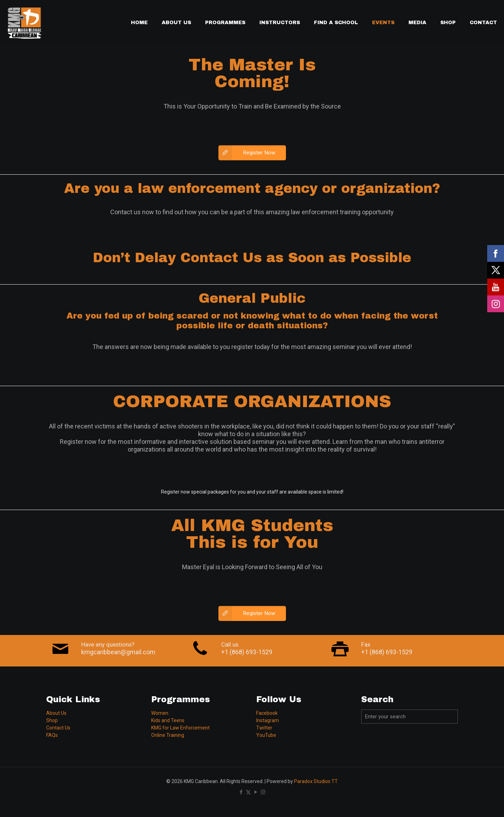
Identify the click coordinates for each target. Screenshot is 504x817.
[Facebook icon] (241, 792)
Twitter (264, 728)
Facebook (267, 713)
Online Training (168, 735)
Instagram (268, 720)
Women (160, 713)
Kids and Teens (168, 720)
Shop (52, 720)
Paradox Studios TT (316, 781)
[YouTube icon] (256, 792)
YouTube (266, 735)
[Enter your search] (409, 717)
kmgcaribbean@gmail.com (118, 652)
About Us (56, 713)
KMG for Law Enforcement (180, 728)
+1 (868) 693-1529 (247, 652)
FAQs (52, 735)
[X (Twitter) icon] (248, 792)
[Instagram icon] (263, 792)
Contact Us (58, 728)
